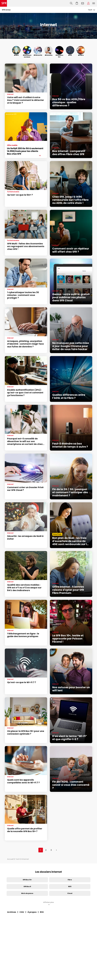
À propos (32, 912)
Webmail (83, 3)
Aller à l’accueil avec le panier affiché (77, 3)
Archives (12, 912)
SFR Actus (6, 10)
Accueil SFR (3, 3)
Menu (94, 3)
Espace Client (88, 3)
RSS (42, 912)
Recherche (71, 3)
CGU (22, 912)
